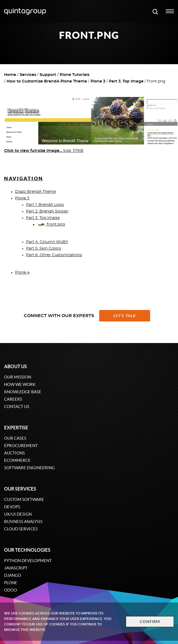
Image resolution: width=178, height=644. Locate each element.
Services (28, 75)
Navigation (24, 178)
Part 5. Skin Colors (43, 249)
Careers (13, 399)
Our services (20, 489)
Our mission (18, 377)
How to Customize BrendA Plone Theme (47, 81)
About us (15, 366)
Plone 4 (22, 273)
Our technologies (27, 550)
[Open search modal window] (155, 11)
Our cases (15, 438)
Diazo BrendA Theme (35, 192)
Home (10, 75)
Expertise (16, 428)
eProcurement (21, 446)
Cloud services (21, 529)
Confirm (150, 622)
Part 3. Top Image (126, 81)
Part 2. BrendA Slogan (47, 211)
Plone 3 (98, 81)
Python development (28, 561)
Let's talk (125, 316)
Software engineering (29, 468)
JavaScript (16, 568)
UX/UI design (18, 514)
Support (48, 75)
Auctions (14, 453)
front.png (51, 224)
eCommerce (17, 460)
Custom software (24, 499)
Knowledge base (23, 392)
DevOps (12, 507)
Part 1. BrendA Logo (45, 205)
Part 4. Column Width (47, 242)
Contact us (17, 407)
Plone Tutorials (75, 75)
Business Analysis (23, 522)
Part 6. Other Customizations (54, 255)
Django (13, 575)
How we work (20, 384)
